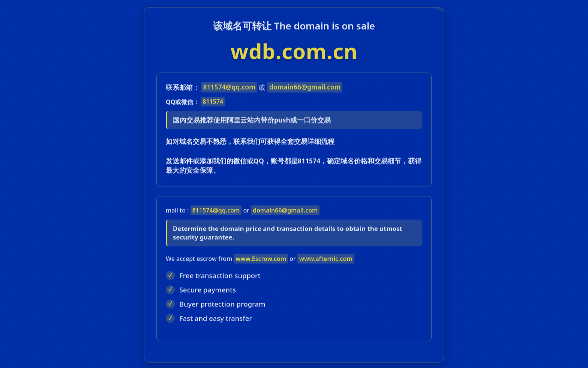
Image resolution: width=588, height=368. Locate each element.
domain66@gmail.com (305, 89)
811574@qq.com (229, 89)
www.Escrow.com (261, 260)
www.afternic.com (326, 260)
